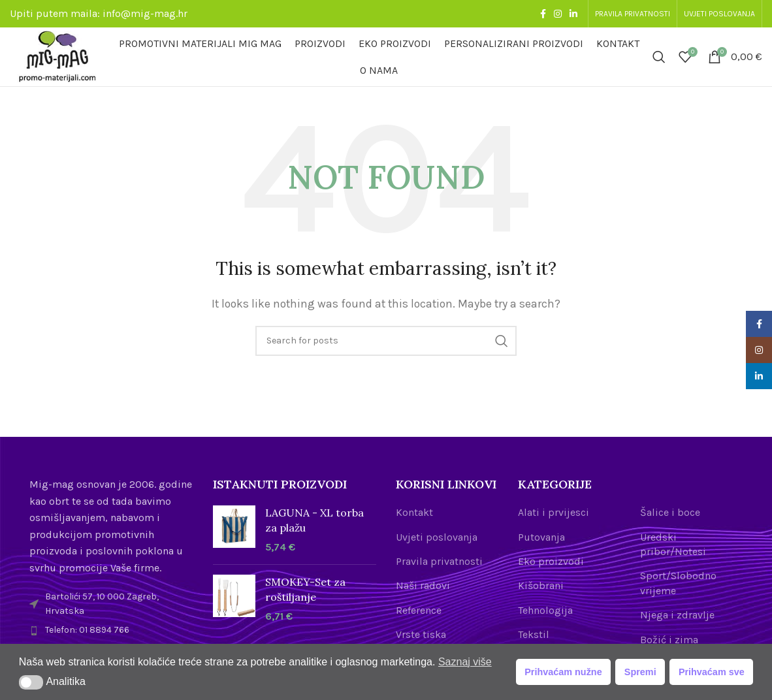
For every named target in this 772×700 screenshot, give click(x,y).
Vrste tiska (421, 634)
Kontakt (414, 512)
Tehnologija (545, 610)
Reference (419, 610)
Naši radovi (423, 585)
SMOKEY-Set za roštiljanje (305, 589)
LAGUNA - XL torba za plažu (314, 520)
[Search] (659, 57)
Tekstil (534, 634)
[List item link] (111, 630)
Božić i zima (669, 640)
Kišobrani (541, 585)
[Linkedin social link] (573, 14)
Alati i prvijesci (554, 512)
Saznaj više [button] (465, 662)
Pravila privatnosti (439, 561)
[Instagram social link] (558, 14)
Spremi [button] (640, 672)
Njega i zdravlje (677, 615)
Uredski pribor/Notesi (673, 544)
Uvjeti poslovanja (437, 537)
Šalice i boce (670, 512)
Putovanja (541, 537)
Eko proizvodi (551, 561)
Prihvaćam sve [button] (712, 672)
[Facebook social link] (543, 14)
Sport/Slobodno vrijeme (678, 583)
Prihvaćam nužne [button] (563, 672)
